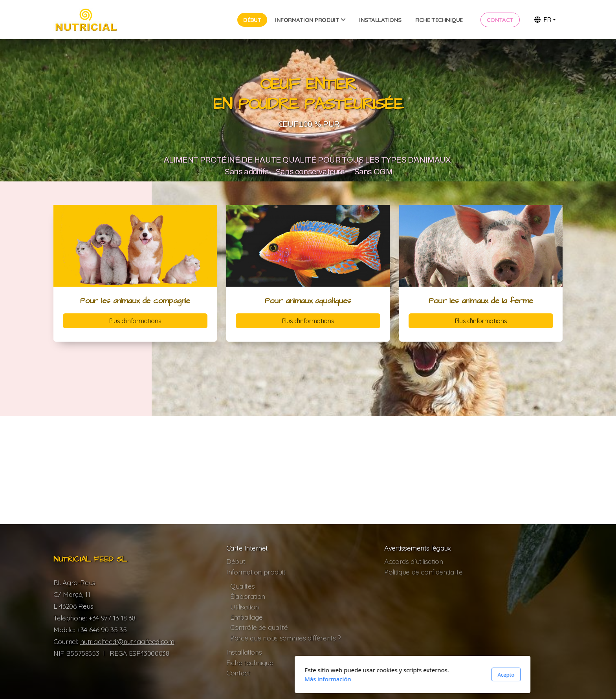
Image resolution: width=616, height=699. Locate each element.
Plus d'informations (135, 321)
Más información (223, 679)
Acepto (401, 675)
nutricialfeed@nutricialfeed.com (127, 641)
